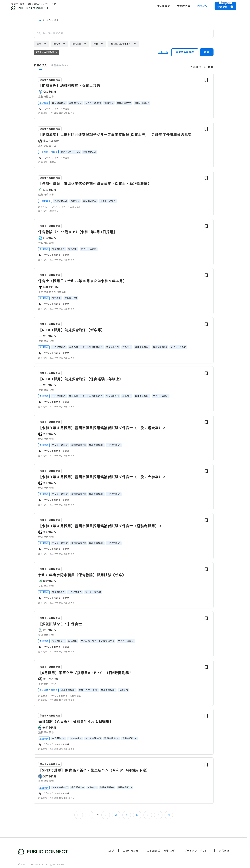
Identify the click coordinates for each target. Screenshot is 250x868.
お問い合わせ (131, 851)
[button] (42, 44)
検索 (207, 52)
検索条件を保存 (185, 52)
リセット (163, 52)
